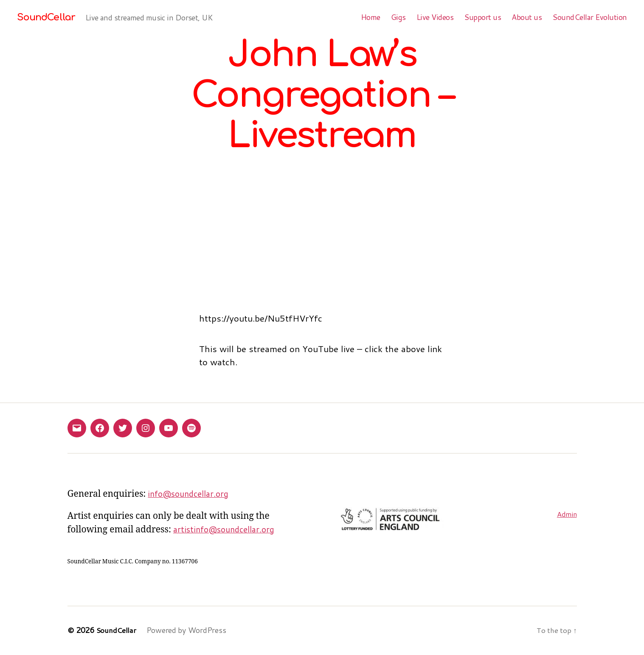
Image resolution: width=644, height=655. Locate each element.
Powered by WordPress (188, 631)
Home (371, 17)
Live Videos (435, 17)
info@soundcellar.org (192, 494)
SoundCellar (48, 17)
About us (527, 17)
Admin (566, 514)
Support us (482, 17)
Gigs (398, 17)
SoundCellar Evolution (590, 17)
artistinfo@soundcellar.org (228, 530)
